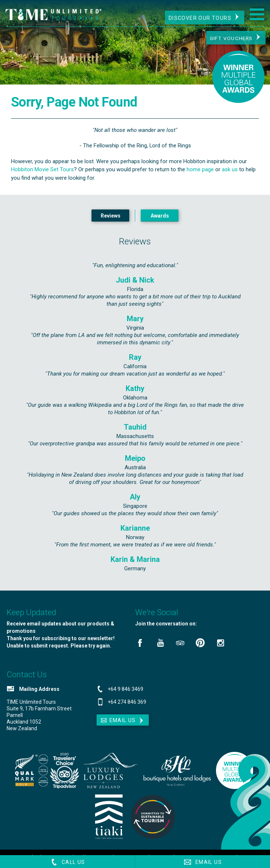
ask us (230, 173)
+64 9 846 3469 (125, 693)
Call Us (67, 862)
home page (200, 173)
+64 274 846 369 (127, 706)
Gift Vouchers (229, 39)
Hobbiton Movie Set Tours (42, 173)
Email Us (202, 862)
